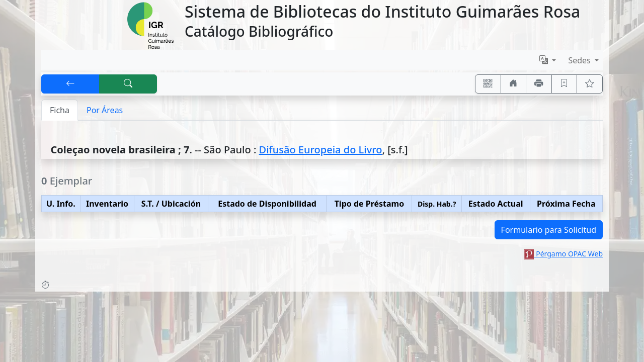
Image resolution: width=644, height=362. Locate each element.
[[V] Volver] (70, 84)
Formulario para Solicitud (549, 230)
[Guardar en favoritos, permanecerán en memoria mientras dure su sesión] (565, 84)
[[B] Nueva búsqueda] (128, 84)
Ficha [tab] (60, 110)
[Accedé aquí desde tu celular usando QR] (488, 84)
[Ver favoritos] (590, 84)
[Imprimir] (539, 84)
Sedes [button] (580, 60)
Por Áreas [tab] (105, 110)
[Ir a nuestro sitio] (514, 84)
